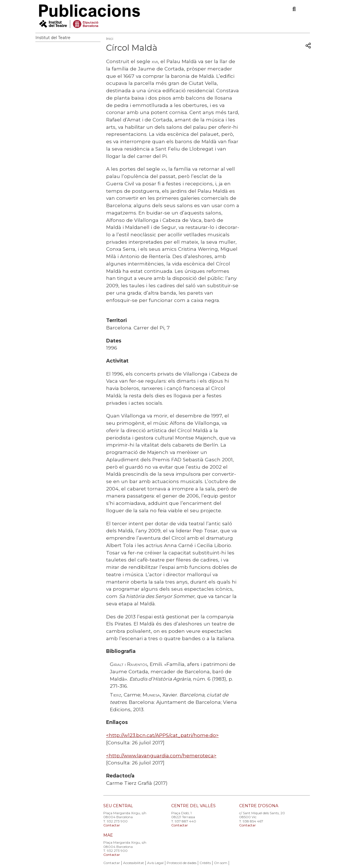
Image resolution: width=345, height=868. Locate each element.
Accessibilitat (134, 863)
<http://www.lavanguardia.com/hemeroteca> (161, 756)
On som (221, 863)
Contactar (112, 825)
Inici (110, 38)
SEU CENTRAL (118, 806)
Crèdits (205, 863)
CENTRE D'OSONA (259, 806)
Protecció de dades (182, 863)
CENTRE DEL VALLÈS (193, 806)
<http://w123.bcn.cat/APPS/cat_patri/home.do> (162, 735)
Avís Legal (155, 863)
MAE (108, 835)
